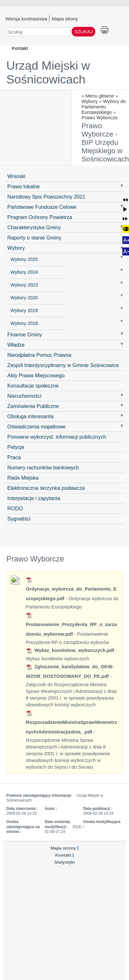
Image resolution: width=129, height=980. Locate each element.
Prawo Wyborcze (100, 118)
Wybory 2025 (24, 259)
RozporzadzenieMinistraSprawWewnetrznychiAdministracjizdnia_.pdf (71, 722)
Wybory (90, 101)
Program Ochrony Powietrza (40, 217)
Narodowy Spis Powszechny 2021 (46, 197)
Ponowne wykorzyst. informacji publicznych (57, 437)
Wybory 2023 (24, 285)
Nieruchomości (24, 396)
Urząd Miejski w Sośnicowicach (48, 72)
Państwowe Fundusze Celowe (42, 207)
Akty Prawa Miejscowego (36, 375)
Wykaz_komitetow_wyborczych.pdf (70, 650)
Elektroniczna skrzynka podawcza (46, 488)
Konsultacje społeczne (33, 386)
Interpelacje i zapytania (34, 498)
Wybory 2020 (24, 298)
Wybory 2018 (24, 323)
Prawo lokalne (24, 186)
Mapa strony (65, 19)
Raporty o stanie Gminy (34, 238)
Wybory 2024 (24, 272)
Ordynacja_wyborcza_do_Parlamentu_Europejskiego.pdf (71, 589)
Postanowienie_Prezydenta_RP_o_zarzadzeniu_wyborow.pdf (71, 625)
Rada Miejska (23, 478)
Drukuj (105, 30)
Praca (14, 457)
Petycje (16, 447)
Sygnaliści (19, 519)
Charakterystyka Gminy (34, 227)
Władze (16, 345)
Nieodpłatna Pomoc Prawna (39, 355)
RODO (15, 508)
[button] (125, 200)
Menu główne (100, 96)
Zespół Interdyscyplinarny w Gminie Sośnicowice (63, 365)
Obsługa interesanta (30, 416)
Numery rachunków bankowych (43, 467)
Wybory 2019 (24, 310)
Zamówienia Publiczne (33, 406)
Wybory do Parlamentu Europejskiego (104, 107)
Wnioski (16, 176)
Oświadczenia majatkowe (36, 427)
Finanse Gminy (25, 334)
